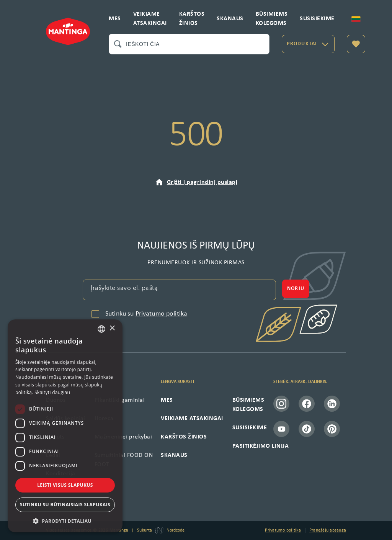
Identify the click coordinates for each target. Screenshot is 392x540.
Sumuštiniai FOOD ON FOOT (124, 460)
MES (115, 19)
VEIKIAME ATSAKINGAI (150, 19)
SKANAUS (230, 19)
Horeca (104, 419)
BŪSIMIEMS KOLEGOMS (272, 19)
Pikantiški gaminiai (120, 400)
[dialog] (65, 426)
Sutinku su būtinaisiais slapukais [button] (65, 505)
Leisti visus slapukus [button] (65, 485)
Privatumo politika (162, 314)
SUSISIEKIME (317, 19)
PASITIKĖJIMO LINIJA (261, 446)
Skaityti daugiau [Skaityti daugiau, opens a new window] (52, 392)
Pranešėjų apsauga (328, 530)
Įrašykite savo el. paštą (124, 288)
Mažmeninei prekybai (123, 437)
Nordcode (176, 530)
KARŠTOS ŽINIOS (192, 19)
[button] (65, 521)
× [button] (112, 328)
